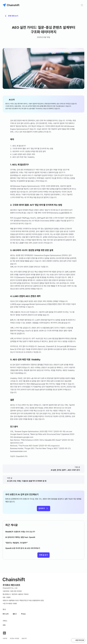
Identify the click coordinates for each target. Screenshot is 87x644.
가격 (4, 625)
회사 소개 (5, 614)
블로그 (15, 614)
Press (23, 614)
